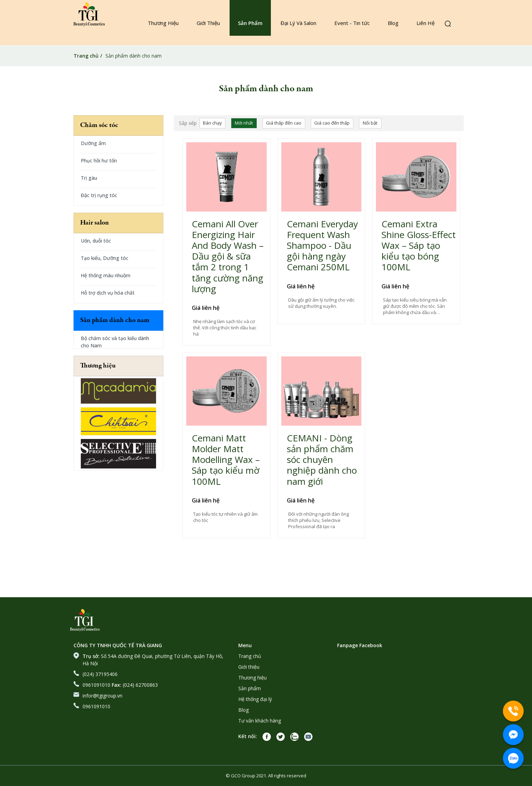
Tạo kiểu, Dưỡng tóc (105, 258)
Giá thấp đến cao (284, 123)
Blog (393, 23)
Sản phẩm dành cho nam (115, 320)
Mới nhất (244, 123)
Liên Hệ (426, 23)
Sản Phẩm (250, 23)
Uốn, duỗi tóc (96, 241)
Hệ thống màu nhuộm (106, 275)
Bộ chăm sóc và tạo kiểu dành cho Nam (115, 342)
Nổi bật (370, 123)
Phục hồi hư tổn (99, 160)
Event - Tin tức (352, 23)
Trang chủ (86, 56)
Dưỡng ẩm (93, 143)
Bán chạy (212, 123)
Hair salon (95, 223)
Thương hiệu (98, 366)
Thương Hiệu (163, 23)
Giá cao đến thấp (332, 123)
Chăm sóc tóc (99, 125)
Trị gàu (89, 178)
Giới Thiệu (208, 23)
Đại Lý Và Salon (298, 23)
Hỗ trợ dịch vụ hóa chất (108, 293)
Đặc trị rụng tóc (99, 195)
